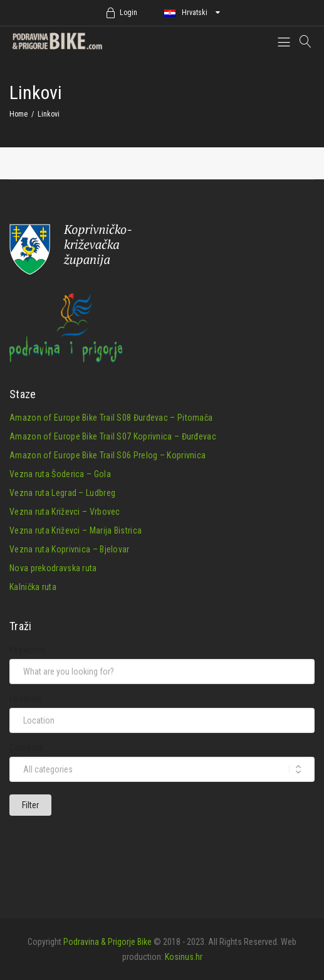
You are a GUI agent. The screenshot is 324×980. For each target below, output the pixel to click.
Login (128, 13)
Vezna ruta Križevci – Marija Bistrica (76, 530)
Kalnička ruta (33, 587)
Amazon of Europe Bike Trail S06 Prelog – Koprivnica (107, 455)
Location (26, 698)
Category (26, 747)
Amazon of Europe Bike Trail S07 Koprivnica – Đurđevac (113, 436)
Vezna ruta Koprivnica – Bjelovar (70, 549)
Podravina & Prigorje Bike (107, 942)
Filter (30, 805)
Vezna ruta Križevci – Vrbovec (65, 512)
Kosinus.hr (184, 957)
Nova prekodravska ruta (53, 568)
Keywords (28, 650)
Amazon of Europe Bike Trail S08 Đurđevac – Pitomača (111, 418)
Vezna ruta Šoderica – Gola (60, 474)
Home (18, 114)
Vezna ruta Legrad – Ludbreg (62, 493)
